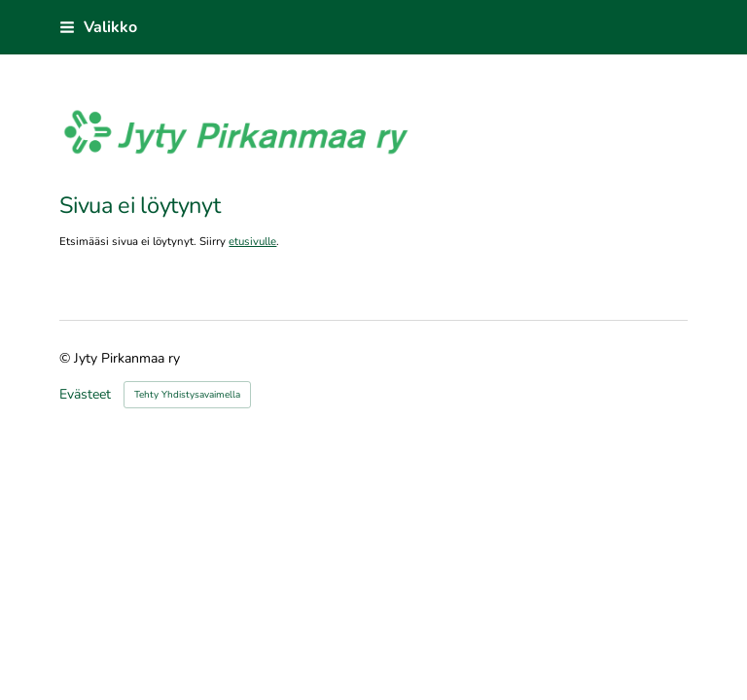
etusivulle (252, 241)
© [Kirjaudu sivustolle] (67, 358)
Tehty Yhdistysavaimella (187, 395)
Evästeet (85, 395)
